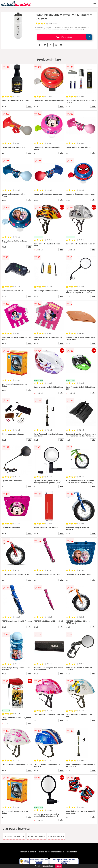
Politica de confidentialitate (50, 852)
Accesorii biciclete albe (14, 836)
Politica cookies (70, 852)
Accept (59, 866)
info (29, 106)
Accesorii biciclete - (36, 836)
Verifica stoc (74, 37)
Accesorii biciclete (56, 836)
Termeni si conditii (28, 852)
